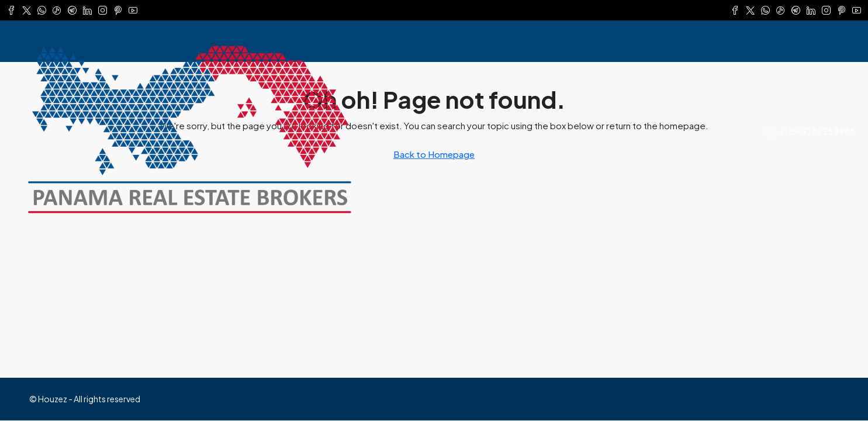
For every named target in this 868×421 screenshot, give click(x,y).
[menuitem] (810, 131)
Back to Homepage (434, 154)
